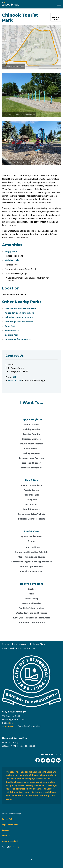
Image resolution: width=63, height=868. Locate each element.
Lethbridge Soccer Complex (19, 322)
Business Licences (31, 439)
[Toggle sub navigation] (56, 17)
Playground (11, 251)
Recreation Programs (31, 468)
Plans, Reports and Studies (32, 557)
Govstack (14, 847)
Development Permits (32, 444)
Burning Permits (32, 434)
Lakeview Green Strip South (19, 317)
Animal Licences (32, 424)
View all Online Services (32, 571)
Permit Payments (32, 509)
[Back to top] (31, 860)
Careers (6, 830)
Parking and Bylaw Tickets (31, 514)
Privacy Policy (8, 819)
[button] (31, 47)
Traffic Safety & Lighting (32, 608)
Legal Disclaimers (10, 825)
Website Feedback (10, 841)
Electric (32, 589)
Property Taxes (31, 495)
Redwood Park (12, 330)
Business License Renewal (31, 519)
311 (11, 723)
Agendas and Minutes (32, 536)
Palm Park (10, 326)
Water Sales (31, 504)
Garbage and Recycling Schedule (31, 552)
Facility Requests (32, 453)
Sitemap (6, 836)
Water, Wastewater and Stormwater (32, 618)
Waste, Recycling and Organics (31, 613)
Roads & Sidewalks (32, 603)
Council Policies (32, 547)
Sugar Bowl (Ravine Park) (18, 339)
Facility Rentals (32, 490)
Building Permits (31, 429)
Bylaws (32, 541)
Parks (31, 594)
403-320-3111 (11, 726)
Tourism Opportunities (31, 566)
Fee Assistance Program (32, 458)
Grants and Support (32, 463)
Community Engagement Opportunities (32, 562)
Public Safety (31, 598)
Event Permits (31, 448)
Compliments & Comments (32, 622)
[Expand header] (59, 4)
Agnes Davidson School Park (19, 313)
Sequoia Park (12, 335)
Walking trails (12, 260)
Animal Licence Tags (31, 485)
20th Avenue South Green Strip (20, 308)
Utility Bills (31, 499)
